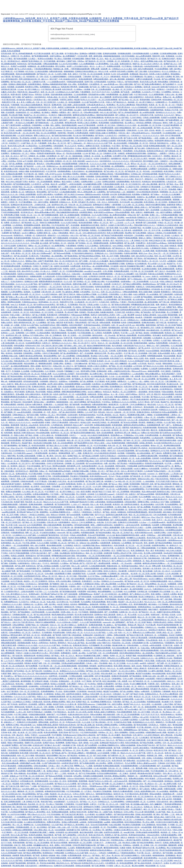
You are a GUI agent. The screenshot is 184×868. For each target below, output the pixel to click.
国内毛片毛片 (47, 366)
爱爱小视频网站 (62, 325)
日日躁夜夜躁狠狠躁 (81, 540)
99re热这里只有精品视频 (43, 443)
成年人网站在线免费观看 (140, 689)
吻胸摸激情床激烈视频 (59, 84)
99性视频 (108, 481)
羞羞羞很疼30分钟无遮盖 (90, 225)
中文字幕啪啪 (19, 71)
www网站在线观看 (9, 512)
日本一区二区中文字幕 (152, 230)
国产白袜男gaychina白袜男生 (45, 305)
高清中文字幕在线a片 (29, 389)
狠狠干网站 (104, 387)
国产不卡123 (47, 466)
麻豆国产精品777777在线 (102, 492)
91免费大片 (5, 574)
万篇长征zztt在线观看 (15, 663)
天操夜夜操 (176, 371)
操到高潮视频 (166, 351)
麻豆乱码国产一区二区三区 (105, 489)
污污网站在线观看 (76, 676)
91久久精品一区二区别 (58, 781)
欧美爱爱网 (108, 333)
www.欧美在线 (131, 217)
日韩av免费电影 (21, 538)
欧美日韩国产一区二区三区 (76, 217)
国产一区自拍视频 (85, 189)
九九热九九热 (63, 320)
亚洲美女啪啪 (142, 671)
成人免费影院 (177, 97)
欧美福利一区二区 (26, 305)
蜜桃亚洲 (75, 376)
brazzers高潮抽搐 (153, 351)
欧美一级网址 (55, 845)
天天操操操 (16, 371)
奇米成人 (26, 289)
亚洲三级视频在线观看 (166, 269)
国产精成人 (72, 189)
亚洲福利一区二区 (131, 738)
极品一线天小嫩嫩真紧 (119, 363)
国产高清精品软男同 (62, 504)
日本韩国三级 (142, 591)
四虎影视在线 (71, 484)
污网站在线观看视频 (51, 64)
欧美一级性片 (73, 74)
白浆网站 (169, 77)
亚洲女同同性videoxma (86, 704)
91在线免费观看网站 (137, 489)
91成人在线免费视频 (143, 458)
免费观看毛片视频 (170, 453)
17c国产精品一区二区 (29, 143)
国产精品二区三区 (113, 471)
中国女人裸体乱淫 (166, 281)
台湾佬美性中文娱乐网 (97, 276)
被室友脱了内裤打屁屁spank (24, 433)
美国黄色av (43, 861)
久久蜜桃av (78, 89)
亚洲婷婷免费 (6, 866)
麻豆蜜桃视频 (26, 681)
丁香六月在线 (7, 727)
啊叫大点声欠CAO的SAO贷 (103, 389)
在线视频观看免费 (154, 425)
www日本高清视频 (123, 689)
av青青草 (113, 71)
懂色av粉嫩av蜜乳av (153, 374)
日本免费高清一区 (96, 84)
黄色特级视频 (172, 627)
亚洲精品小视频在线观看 (18, 84)
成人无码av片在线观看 (14, 858)
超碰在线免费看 (154, 371)
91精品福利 (80, 399)
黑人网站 (85, 750)
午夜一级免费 (135, 376)
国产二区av (106, 855)
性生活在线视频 (170, 356)
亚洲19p (39, 369)
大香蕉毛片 (58, 148)
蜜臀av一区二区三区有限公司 (39, 246)
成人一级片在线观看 (51, 100)
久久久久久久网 (102, 120)
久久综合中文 (24, 602)
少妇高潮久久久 (124, 135)
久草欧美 (99, 333)
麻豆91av (79, 656)
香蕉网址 (76, 174)
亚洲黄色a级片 (35, 594)
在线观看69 (49, 179)
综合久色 (110, 412)
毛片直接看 (72, 333)
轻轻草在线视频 (107, 187)
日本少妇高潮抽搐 (160, 515)
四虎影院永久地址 (26, 837)
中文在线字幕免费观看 (171, 125)
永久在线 (157, 443)
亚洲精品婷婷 (102, 371)
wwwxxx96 (155, 87)
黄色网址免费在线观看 (139, 169)
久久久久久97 (169, 115)
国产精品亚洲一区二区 (134, 171)
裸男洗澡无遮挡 (16, 635)
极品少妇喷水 (67, 182)
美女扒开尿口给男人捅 (12, 133)
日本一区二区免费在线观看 (101, 89)
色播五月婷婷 (45, 789)
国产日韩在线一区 (172, 151)
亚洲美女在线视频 (70, 328)
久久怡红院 (50, 348)
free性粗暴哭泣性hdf (48, 325)
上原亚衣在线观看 (79, 105)
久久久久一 (94, 853)
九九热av (78, 148)
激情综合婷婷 (97, 335)
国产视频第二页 (78, 379)
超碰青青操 (171, 205)
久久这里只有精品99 (25, 135)
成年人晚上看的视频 (117, 79)
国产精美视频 (84, 230)
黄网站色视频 (44, 722)
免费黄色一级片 (65, 112)
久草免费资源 (91, 520)
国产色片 (137, 84)
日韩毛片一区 (45, 648)
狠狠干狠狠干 (154, 609)
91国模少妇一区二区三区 (82, 486)
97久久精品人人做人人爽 (59, 430)
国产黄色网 (57, 635)
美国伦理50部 (137, 338)
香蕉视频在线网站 (135, 781)
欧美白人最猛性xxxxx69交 (147, 763)
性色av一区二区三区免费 (35, 248)
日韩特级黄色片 (64, 315)
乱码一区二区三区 (157, 381)
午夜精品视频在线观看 (112, 184)
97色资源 (57, 284)
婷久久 (92, 66)
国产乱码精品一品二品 (42, 251)
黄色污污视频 (112, 602)
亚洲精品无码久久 (152, 694)
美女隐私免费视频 (35, 307)
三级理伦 (178, 632)
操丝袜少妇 (10, 668)
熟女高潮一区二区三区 (34, 502)
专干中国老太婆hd (72, 53)
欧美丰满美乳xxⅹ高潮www (157, 243)
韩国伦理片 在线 (159, 56)
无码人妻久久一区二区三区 (31, 748)
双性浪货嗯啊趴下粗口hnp (57, 755)
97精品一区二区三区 (166, 223)
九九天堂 (9, 179)
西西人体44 (71, 702)
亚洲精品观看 (47, 238)
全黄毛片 (94, 804)
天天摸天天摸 (150, 699)
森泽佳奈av (80, 387)
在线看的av (63, 381)
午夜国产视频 (6, 673)
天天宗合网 (101, 200)
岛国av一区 (48, 118)
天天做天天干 (98, 843)
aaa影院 (10, 141)
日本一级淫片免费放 (115, 704)
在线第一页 (178, 645)
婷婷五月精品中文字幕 (158, 241)
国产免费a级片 (15, 233)
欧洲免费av (111, 105)
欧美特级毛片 (49, 317)
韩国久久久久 (42, 697)
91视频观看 (172, 584)
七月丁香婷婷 (31, 333)
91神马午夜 (68, 338)
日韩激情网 (148, 317)
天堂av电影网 (91, 640)
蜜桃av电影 (8, 389)
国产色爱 (125, 328)
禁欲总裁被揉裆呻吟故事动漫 (67, 212)
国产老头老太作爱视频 (72, 297)
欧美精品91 (146, 182)
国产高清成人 (144, 730)
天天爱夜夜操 (73, 305)
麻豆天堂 (162, 184)
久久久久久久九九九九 (151, 135)
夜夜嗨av (46, 84)
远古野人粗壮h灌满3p (45, 194)
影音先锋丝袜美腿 (83, 107)
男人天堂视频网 (71, 251)
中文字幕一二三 (41, 591)
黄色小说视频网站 (82, 138)
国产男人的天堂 (144, 348)
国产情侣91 (176, 128)
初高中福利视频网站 (50, 399)
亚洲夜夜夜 (51, 638)
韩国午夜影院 (52, 497)
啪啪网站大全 (29, 825)
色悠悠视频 (8, 433)
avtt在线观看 (86, 384)
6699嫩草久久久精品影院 (136, 538)
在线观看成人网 (169, 794)
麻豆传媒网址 (68, 525)
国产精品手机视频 (147, 743)
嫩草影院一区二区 (46, 448)
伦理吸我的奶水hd (117, 289)
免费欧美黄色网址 (54, 822)
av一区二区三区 (143, 556)
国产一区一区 (66, 156)
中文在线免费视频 (162, 69)
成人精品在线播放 (144, 453)
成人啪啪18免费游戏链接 (20, 366)
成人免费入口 (130, 123)
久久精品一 (33, 59)
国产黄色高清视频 (159, 312)
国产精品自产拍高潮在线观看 (112, 235)
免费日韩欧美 (37, 404)
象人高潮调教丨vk (160, 266)
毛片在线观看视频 (8, 712)
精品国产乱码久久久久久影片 (85, 100)
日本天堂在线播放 (128, 56)
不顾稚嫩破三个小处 (72, 371)
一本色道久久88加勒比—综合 (39, 515)
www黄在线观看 (38, 422)
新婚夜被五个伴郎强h (155, 422)
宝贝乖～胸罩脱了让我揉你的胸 (63, 107)
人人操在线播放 (138, 374)
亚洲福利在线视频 (110, 53)
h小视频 (46, 125)
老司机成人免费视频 (144, 123)
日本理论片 (43, 287)
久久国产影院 (92, 653)
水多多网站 (169, 748)
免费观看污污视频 (95, 53)
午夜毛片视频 (149, 661)
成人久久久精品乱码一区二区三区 (31, 574)
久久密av (89, 638)
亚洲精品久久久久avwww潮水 (113, 581)
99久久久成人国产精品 (109, 112)
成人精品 (36, 269)
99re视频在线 (86, 404)
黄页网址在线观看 (59, 466)
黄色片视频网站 (82, 361)
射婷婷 (93, 166)
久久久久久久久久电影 (98, 164)
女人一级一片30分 (118, 394)
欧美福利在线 (173, 322)
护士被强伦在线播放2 (92, 279)
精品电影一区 (133, 102)
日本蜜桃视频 (32, 479)
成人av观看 (133, 363)
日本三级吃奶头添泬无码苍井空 (94, 233)
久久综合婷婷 (177, 571)
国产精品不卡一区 (154, 59)
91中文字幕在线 (17, 581)
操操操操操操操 (62, 402)
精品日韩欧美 (49, 835)
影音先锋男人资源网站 (126, 71)
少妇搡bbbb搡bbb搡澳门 (150, 320)
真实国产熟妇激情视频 (18, 863)
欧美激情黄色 (41, 197)
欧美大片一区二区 (66, 264)
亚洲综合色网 (156, 100)
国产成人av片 (177, 330)
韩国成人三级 (32, 469)
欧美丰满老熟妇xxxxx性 (174, 366)
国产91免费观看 (32, 666)
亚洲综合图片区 (126, 64)
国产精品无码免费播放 (34, 118)
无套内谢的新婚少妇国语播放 (62, 94)
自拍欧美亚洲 (57, 297)
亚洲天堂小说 (119, 794)
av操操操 (73, 187)
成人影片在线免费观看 (23, 269)
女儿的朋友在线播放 (149, 269)
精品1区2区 (144, 74)
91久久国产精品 (33, 325)
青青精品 (28, 663)
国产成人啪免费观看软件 (70, 353)
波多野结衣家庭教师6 (170, 335)
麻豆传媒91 (61, 61)
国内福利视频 (44, 584)
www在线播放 (42, 110)
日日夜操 (46, 94)
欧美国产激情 (19, 502)
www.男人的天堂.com (127, 325)
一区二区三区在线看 (143, 545)
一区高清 (179, 794)
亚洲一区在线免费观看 (67, 387)
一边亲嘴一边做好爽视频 (154, 527)
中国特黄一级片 (154, 684)
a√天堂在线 (142, 363)
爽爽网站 (55, 112)
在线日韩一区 (70, 461)
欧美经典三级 (47, 394)
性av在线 (143, 474)
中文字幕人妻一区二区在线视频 (136, 353)
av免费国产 (153, 169)
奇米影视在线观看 (55, 517)
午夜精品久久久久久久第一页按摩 (114, 340)
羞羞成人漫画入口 (141, 207)
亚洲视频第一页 (140, 799)
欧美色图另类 (52, 315)
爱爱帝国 (126, 428)
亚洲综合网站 (79, 638)
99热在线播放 (163, 82)
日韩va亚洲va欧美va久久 (96, 105)
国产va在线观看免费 (135, 858)
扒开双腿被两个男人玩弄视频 (160, 591)
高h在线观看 (94, 128)
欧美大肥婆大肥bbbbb (122, 666)
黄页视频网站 (57, 750)
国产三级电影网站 (163, 346)
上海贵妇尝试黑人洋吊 (31, 264)
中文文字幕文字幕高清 (138, 59)
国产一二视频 (63, 187)
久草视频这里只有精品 (159, 248)
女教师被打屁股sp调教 (80, 471)
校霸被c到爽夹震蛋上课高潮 (38, 379)
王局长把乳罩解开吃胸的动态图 (113, 799)
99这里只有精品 (63, 604)
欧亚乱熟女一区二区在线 (122, 643)
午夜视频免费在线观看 (97, 251)
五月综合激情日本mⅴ (92, 727)
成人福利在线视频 (66, 166)
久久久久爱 (68, 281)
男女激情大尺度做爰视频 (106, 469)
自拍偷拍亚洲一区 (23, 112)
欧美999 (107, 74)
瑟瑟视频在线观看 (24, 643)
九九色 (113, 74)
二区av (108, 443)
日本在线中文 (174, 343)
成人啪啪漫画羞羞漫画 (94, 171)
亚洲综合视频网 (95, 438)
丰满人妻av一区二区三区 (57, 143)
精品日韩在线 (67, 284)
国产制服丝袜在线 (42, 123)
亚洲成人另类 (34, 548)
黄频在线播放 (125, 256)
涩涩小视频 (67, 105)
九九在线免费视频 (80, 94)
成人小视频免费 (106, 97)
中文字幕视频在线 (136, 77)
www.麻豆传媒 (129, 832)
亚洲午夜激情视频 (90, 110)
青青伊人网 (20, 661)
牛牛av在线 (135, 658)
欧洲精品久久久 (31, 279)
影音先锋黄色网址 (151, 858)
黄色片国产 (54, 79)
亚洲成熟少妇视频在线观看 (93, 776)
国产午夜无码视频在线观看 (63, 169)
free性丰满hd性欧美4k (77, 538)
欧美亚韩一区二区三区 (120, 430)
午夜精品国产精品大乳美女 (24, 630)
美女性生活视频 (86, 768)
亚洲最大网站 (59, 363)
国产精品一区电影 (32, 435)
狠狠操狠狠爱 (52, 351)
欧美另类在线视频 (40, 440)
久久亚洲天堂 (36, 184)
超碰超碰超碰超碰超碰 (112, 56)
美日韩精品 (67, 174)
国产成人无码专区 (121, 835)
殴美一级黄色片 (137, 212)
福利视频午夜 (116, 159)
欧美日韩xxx (87, 266)
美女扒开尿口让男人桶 (148, 82)
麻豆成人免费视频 (36, 220)
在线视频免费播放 (64, 171)
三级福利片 (164, 161)
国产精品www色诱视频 (62, 253)
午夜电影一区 (30, 235)
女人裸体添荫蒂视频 (138, 330)
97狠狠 (48, 422)
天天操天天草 (155, 717)
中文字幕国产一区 (52, 492)
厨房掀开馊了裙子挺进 (56, 461)
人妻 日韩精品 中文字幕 (139, 241)
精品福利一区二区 (175, 732)
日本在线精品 (158, 758)
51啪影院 (121, 153)
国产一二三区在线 (8, 130)
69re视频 (22, 850)
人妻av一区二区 (150, 417)
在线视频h (48, 712)
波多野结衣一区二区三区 (60, 433)
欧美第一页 (154, 105)
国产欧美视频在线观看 (40, 56)
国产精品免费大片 (156, 207)
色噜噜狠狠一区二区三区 (169, 192)
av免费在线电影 (122, 489)
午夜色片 (13, 479)
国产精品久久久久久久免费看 (135, 356)
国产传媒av (155, 194)
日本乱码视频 (49, 161)
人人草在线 (174, 474)
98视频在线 (32, 66)
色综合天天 (169, 517)
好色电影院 (106, 325)
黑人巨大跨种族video (95, 169)
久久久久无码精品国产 (140, 107)
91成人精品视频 (115, 825)
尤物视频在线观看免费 (84, 151)
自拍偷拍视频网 (26, 679)
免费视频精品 (87, 369)
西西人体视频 (36, 366)
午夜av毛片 (5, 374)
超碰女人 (57, 448)
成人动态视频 (91, 643)
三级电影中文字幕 (39, 82)
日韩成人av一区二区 (12, 461)
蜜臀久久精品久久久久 (42, 135)
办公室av (97, 581)
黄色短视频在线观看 (88, 228)
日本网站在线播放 (37, 371)
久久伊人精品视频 (172, 574)
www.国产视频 (67, 748)
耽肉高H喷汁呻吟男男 (69, 87)
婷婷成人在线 (94, 430)
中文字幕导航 (36, 571)
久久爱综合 (39, 604)
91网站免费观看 (10, 404)
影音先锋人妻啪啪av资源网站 (66, 197)
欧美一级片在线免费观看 (76, 579)
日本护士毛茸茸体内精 (55, 463)
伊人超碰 (42, 858)
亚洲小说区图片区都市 (150, 376)
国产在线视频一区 (134, 340)
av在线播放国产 (60, 802)
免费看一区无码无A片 (12, 223)
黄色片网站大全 (116, 845)
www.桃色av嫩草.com (30, 789)
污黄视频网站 (175, 476)
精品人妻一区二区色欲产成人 (35, 351)
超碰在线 (51, 440)
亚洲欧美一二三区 (79, 210)
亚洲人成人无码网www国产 (42, 253)
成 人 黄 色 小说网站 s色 (26, 102)
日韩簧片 (129, 379)
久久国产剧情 (57, 176)
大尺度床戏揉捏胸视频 (148, 766)
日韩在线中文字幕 (147, 115)
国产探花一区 (73, 543)
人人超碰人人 (133, 381)
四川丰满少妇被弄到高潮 (156, 384)
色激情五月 (140, 287)
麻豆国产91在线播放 (132, 369)
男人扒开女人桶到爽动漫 (126, 105)
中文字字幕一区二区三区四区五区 (20, 499)
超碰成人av (56, 87)
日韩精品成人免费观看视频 (105, 207)
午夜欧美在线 (138, 66)
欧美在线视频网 (75, 102)
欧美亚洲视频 (104, 123)
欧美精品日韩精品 (44, 656)
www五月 (139, 315)
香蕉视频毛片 (166, 292)
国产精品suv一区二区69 (72, 750)
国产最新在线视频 (169, 461)
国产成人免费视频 (169, 79)
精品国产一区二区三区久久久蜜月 (135, 159)
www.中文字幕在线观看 (87, 125)
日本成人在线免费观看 (160, 476)
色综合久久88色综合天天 (65, 151)
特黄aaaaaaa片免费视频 (81, 315)
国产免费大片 (134, 789)
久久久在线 (86, 722)
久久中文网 (97, 486)
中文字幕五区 (14, 748)
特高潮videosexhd (70, 735)
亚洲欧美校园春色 (55, 340)
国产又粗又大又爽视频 (87, 469)
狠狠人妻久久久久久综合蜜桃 (74, 176)
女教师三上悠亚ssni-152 (71, 551)
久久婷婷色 (151, 802)
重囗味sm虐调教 (138, 866)
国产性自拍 (133, 351)
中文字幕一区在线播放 (80, 827)
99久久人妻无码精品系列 (90, 530)
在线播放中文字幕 (110, 410)
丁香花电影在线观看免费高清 (17, 609)
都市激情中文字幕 (117, 817)
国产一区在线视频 (87, 353)
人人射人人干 (101, 66)
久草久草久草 (176, 358)
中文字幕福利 (62, 714)
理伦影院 (71, 133)
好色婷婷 (91, 494)
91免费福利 (59, 194)
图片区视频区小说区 (151, 161)
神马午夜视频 (24, 709)
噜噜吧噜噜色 (170, 328)
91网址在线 (130, 220)
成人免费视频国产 (70, 56)
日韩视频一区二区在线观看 (75, 463)
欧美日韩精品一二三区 (54, 248)
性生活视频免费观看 (125, 712)
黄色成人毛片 (105, 840)
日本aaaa (27, 340)
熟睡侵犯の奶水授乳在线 (173, 820)
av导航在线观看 (100, 82)
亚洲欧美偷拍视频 (36, 504)
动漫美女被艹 (156, 615)
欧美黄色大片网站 (32, 87)
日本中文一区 (75, 789)
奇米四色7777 (15, 143)
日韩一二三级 (122, 315)
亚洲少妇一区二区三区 (173, 753)
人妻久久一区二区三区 (93, 399)
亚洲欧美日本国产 (169, 59)
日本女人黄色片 (23, 200)
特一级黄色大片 (173, 545)
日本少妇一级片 (46, 169)
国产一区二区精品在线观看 (143, 128)
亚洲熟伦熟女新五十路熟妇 (144, 141)
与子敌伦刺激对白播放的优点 (83, 253)
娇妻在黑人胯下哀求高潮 (49, 358)
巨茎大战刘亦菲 (136, 161)
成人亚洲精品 (42, 827)
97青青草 (76, 617)
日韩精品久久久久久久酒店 (122, 69)
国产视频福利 (52, 320)
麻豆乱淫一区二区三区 (132, 499)
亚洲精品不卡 (114, 269)
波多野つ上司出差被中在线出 (78, 66)
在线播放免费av (113, 858)
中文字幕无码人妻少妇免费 (51, 89)
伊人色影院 (15, 374)
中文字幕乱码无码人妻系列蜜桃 (137, 794)
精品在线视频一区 (81, 220)
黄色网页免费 (47, 141)
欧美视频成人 (45, 548)
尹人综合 (59, 691)
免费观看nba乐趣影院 (72, 369)
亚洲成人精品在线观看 (144, 814)
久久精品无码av (32, 146)
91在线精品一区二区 (51, 671)
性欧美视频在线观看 (69, 125)
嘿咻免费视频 (91, 407)
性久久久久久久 (155, 461)
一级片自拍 (124, 176)
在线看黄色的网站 (159, 545)
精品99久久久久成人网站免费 (45, 159)
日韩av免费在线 (61, 179)
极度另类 (60, 322)
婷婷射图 (17, 389)
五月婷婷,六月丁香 (109, 438)
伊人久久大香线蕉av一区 (171, 71)
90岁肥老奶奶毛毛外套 (33, 576)
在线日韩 (149, 235)
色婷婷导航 (62, 133)
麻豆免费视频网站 (105, 591)
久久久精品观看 (177, 346)
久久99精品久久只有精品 (22, 702)
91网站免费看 (79, 640)
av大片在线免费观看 (35, 525)
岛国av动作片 (74, 422)
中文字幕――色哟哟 (172, 463)
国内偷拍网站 (164, 279)
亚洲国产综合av (28, 94)
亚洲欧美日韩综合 (39, 387)
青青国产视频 (131, 656)
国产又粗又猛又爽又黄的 (48, 469)
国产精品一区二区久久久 (48, 627)
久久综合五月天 (111, 135)
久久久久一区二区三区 (166, 404)
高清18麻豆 (157, 335)
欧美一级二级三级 (66, 796)
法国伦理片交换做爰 (22, 141)
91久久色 (177, 210)
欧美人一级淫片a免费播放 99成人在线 (149, 61)
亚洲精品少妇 (48, 369)
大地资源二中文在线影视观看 (166, 233)
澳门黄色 (176, 77)
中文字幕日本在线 (141, 94)
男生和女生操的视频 (48, 863)
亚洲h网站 (13, 563)
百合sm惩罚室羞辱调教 (126, 451)
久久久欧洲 (6, 486)
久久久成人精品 (7, 361)
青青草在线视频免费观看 (37, 538)
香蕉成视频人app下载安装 (30, 461)
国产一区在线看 (94, 187)
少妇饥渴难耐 (46, 486)
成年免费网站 (78, 630)
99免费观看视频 (112, 94)
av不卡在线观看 (70, 310)
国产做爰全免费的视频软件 (152, 84)
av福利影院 (94, 338)
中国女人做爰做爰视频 (112, 527)
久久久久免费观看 (75, 584)
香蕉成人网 (132, 625)
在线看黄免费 (105, 543)
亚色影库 (161, 574)
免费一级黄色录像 (96, 56)
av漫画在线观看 (40, 187)
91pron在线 (85, 551)
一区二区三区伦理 (55, 287)
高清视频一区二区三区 (59, 543)
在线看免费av (126, 281)
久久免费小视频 (149, 251)
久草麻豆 (77, 182)
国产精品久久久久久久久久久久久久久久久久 (31, 676)
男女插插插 (104, 663)
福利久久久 (90, 794)
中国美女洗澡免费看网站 (38, 407)
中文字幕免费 (21, 530)
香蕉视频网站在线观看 (32, 225)
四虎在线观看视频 (48, 228)
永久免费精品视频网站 (110, 384)
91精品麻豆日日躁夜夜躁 (65, 850)
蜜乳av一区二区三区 (139, 164)
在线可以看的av (56, 56)
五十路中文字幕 (145, 389)
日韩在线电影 (82, 410)
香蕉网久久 (109, 835)
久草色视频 (63, 399)
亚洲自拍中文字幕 (24, 387)
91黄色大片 (47, 343)
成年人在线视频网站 (95, 299)
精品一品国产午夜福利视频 (43, 261)
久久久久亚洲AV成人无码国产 (64, 374)
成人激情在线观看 (72, 832)
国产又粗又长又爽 (13, 786)
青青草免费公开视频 (125, 141)
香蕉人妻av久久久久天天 (37, 814)
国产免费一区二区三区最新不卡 (13, 241)
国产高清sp (158, 820)
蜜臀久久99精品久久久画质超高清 (96, 458)
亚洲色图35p (166, 684)
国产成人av (113, 484)
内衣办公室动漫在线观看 (114, 499)
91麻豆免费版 (36, 141)
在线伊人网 (8, 410)
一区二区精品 (19, 279)
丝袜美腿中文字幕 (69, 745)
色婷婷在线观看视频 (103, 287)
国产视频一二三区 (168, 814)
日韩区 (19, 264)
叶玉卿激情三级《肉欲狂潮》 (119, 574)
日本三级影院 (95, 138)
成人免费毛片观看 (170, 784)
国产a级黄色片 (28, 97)
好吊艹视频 (165, 502)
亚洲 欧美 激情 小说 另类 (157, 668)
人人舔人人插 (112, 632)
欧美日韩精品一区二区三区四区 (156, 202)
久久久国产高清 (91, 412)
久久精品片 (105, 138)
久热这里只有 (171, 182)
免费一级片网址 (175, 69)
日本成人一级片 (92, 663)
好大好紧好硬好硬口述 (10, 110)
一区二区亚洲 (75, 681)
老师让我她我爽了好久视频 (29, 779)
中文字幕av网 (151, 625)
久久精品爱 (5, 197)
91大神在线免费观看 (64, 761)
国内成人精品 (39, 402)
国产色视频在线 (81, 366)
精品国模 (116, 310)
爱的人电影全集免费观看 (53, 525)
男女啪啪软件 (174, 251)
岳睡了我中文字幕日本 (67, 294)
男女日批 (83, 305)
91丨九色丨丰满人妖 (91, 738)
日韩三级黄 (153, 353)
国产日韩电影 (56, 789)
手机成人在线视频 (122, 476)
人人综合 (97, 182)
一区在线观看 (87, 274)
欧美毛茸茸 (69, 220)
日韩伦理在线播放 (88, 789)
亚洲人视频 (99, 832)
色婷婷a (66, 269)
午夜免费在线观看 (107, 128)
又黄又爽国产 (71, 661)
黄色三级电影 (52, 387)
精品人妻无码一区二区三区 (14, 738)
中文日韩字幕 (51, 171)
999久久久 (171, 681)
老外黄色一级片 (109, 241)
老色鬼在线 (21, 100)
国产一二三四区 (61, 773)
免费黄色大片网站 (13, 725)
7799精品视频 (132, 466)
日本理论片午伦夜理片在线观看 (109, 699)
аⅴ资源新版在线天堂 (165, 840)
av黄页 (16, 179)
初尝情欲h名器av (166, 727)
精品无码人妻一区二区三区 (30, 374)
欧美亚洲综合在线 (11, 171)
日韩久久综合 (158, 486)
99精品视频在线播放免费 (42, 410)
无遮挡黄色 (5, 138)
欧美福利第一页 (127, 61)
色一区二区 (114, 607)
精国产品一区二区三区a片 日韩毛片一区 (148, 64)
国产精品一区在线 (169, 615)
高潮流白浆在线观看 (83, 866)
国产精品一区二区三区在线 (132, 146)
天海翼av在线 (95, 428)
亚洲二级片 (176, 684)
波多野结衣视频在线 (82, 166)
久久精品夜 (77, 130)
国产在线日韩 (18, 656)
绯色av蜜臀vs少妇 (104, 640)
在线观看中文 (119, 525)
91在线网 (155, 525)
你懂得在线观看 (132, 443)
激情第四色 (68, 425)
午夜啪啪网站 (74, 381)
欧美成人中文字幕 (172, 110)
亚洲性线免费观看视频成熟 (130, 310)
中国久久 (121, 82)
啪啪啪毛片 (160, 722)
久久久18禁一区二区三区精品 (133, 205)
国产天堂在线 (13, 704)
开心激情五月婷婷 (64, 379)
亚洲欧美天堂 (88, 453)
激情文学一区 (78, 112)
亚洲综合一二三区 (8, 333)
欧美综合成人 (68, 517)
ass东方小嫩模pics (29, 233)
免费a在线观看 (52, 120)
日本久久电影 (103, 356)
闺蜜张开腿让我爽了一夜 (82, 284)
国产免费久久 (62, 305)
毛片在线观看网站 (172, 504)
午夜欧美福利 (58, 607)
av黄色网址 (20, 568)
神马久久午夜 (103, 71)
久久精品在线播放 (44, 333)
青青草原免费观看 (162, 494)
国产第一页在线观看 (73, 650)
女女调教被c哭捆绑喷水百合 (67, 207)
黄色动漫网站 (42, 192)
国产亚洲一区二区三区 (32, 635)
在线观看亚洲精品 (35, 84)
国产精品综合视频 (68, 494)
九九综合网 (80, 497)
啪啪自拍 (135, 474)
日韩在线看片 (72, 597)
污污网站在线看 (160, 540)
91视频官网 (82, 861)
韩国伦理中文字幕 (9, 102)
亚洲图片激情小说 (44, 233)
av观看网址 (102, 192)
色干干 (8, 371)
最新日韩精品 (111, 238)
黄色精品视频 (178, 725)
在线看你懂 (51, 207)
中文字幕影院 (162, 548)
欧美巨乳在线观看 (58, 661)
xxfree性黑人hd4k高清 (99, 107)
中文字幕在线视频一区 (86, 333)
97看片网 (48, 210)
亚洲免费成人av (117, 435)
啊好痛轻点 (86, 771)
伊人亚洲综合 (26, 56)
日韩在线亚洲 (136, 251)
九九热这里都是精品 (174, 107)
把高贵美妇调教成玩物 (42, 699)
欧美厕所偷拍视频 (141, 343)
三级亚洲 (166, 594)
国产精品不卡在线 (137, 694)
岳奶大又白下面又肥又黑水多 (119, 107)
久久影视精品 (68, 545)
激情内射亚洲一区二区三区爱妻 (49, 520)
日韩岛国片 (117, 694)
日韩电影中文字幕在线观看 (151, 187)
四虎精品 (94, 230)
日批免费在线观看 (8, 74)
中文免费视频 (52, 187)
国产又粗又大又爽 (131, 138)
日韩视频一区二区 (114, 61)
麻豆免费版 (141, 325)
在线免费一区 (106, 69)
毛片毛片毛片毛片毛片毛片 (27, 561)
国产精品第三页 (10, 561)
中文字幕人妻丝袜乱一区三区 (108, 415)
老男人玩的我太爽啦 (64, 581)
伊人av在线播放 (153, 294)
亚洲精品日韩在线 (107, 174)
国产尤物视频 (61, 558)
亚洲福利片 (8, 230)
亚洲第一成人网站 (79, 653)
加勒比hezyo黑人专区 (146, 479)
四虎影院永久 (19, 235)
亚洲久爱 (147, 87)
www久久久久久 (92, 161)
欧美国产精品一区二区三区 (23, 187)
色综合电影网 (157, 133)
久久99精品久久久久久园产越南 (67, 92)
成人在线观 (44, 243)
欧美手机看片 (69, 322)
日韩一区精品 (35, 727)
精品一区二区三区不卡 (82, 343)
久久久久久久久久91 (92, 340)
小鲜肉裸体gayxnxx (101, 269)
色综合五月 (36, 238)
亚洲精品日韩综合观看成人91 (86, 71)
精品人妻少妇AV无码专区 (156, 561)
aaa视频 (19, 130)
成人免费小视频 (147, 817)
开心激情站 (77, 307)
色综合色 (125, 77)
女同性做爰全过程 (33, 241)
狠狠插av (29, 261)
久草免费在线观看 (82, 133)
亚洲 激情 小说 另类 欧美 (122, 230)
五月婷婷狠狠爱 (80, 169)
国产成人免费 (130, 243)
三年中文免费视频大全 (138, 404)
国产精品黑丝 (146, 312)
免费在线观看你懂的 (101, 79)
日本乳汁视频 (172, 730)
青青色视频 (124, 110)
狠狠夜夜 (10, 538)
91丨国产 (126, 694)
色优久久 (75, 522)
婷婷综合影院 (121, 466)
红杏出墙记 (136, 517)
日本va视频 (81, 407)
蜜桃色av (82, 730)
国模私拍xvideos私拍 (93, 194)
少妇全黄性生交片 (51, 330)
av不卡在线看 (28, 161)
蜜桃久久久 (151, 346)
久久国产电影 (166, 340)
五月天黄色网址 (136, 568)
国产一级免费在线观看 (102, 563)
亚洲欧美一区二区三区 (64, 161)
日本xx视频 (35, 243)
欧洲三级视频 (111, 381)
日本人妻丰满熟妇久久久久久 (17, 594)
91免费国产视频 (88, 515)
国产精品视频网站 (18, 658)
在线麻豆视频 (84, 87)
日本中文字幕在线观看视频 (111, 540)
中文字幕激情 (100, 381)
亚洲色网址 (27, 484)
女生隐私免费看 (128, 699)
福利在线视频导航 (159, 182)
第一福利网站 (107, 830)
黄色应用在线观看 (155, 512)
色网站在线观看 (120, 635)
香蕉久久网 (21, 479)
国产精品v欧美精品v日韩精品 (90, 256)
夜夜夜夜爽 (15, 425)
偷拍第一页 (160, 130)
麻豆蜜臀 (131, 315)
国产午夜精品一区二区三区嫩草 (140, 486)
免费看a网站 (10, 430)
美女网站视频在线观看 (172, 445)
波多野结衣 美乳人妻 (60, 205)
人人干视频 (166, 187)
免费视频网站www (86, 594)
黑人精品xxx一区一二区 (172, 712)
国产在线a (51, 322)
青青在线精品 (160, 551)
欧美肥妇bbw (48, 853)
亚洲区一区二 (155, 215)
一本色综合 (86, 650)
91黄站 (166, 863)
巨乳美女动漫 (6, 53)
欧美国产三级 (130, 246)
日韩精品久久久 (65, 202)
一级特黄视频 (116, 205)
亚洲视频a (139, 87)
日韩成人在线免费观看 (13, 517)
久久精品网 (153, 369)
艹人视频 (89, 766)
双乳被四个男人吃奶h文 (87, 202)
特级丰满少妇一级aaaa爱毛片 (29, 92)
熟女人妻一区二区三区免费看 (145, 379)
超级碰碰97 (130, 79)
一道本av (72, 120)
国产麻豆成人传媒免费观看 (131, 276)
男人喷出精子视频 (16, 115)
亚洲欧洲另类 (57, 105)
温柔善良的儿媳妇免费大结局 (51, 269)
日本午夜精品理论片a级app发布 (119, 717)
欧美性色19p (22, 64)
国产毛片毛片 (53, 192)
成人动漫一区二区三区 (32, 607)
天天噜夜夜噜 (69, 804)
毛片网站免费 (171, 722)
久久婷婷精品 (18, 225)
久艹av (115, 481)
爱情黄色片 (62, 643)
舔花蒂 (65, 538)
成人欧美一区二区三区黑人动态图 (144, 574)
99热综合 (22, 758)
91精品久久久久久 (18, 261)
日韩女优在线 (30, 348)
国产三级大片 (160, 271)
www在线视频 (60, 830)
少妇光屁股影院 (157, 171)
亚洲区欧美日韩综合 (81, 645)
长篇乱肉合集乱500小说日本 (24, 369)
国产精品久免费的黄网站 (132, 284)
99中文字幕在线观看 (103, 676)
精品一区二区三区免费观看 (46, 133)
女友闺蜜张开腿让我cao (85, 461)
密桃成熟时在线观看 (105, 748)
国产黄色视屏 (7, 817)
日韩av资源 (25, 597)
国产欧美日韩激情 (132, 82)
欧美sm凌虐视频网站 (170, 412)
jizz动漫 (129, 771)
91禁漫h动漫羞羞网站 (41, 494)
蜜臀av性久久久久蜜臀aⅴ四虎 (144, 632)
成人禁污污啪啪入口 (33, 89)
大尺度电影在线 (57, 425)
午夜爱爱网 (82, 591)
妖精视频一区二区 (86, 445)
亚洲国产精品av (72, 743)
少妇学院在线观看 (38, 612)
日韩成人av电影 (93, 305)
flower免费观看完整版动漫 (17, 804)
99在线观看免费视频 (70, 164)
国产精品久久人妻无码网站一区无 (103, 551)
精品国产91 (171, 264)
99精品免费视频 (118, 822)
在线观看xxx (9, 392)
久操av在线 (76, 274)
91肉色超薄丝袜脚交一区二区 (155, 66)
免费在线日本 (31, 192)
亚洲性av (158, 97)
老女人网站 (73, 84)
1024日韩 (113, 194)
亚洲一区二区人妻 (48, 92)
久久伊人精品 (81, 548)
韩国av (33, 153)
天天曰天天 (156, 697)
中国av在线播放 (168, 392)
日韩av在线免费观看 (122, 212)
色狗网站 (167, 156)
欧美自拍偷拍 (26, 299)
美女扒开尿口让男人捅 (155, 538)
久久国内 (72, 848)
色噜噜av (17, 410)
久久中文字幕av (26, 159)
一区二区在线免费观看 (141, 281)
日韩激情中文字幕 (79, 479)
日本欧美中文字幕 (135, 571)
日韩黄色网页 (152, 279)
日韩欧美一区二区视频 (37, 156)
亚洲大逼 (153, 143)
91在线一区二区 (26, 215)
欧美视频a (136, 194)
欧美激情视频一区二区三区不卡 (82, 758)
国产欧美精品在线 (139, 384)
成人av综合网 (9, 720)
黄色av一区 (61, 153)
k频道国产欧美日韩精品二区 (32, 61)
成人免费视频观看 (8, 653)
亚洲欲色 (117, 333)
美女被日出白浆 (173, 384)
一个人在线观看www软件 (56, 82)
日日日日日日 (6, 176)
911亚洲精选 (138, 417)
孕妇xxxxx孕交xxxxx (139, 371)
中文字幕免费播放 (26, 202)
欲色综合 (176, 92)
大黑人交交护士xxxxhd (53, 174)
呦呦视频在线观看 (45, 363)
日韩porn (24, 515)
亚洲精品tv (83, 53)
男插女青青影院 (142, 105)
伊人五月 (65, 389)
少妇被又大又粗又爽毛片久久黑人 (121, 225)
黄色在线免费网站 (50, 356)
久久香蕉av (122, 584)
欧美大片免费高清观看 (116, 233)
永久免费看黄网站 (58, 246)
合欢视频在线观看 (14, 730)
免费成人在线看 (157, 789)
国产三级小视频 (58, 53)
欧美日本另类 (45, 425)
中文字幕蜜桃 (57, 735)
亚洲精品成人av (52, 166)
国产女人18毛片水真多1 (24, 69)
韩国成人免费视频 (146, 120)
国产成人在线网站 (73, 533)
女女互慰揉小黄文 (89, 699)
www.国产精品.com (104, 517)
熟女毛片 (151, 363)
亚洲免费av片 (19, 348)
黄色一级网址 (56, 125)
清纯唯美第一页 (17, 330)
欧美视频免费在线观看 (12, 266)
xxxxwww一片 (27, 148)
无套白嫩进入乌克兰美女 (57, 481)
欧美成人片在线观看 (29, 476)
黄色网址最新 (47, 635)
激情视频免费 (41, 258)
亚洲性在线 (30, 392)
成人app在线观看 (117, 87)
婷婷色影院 (55, 563)
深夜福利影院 (116, 77)
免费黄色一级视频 (45, 704)
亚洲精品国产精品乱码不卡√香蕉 (23, 197)
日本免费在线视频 (152, 435)
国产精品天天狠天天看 (135, 635)
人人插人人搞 (131, 755)
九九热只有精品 (136, 118)
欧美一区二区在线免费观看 (63, 443)
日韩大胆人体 (175, 494)
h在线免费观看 (8, 279)
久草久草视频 (108, 271)
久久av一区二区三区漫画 (164, 861)
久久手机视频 (160, 179)
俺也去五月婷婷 (7, 714)
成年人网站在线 (167, 735)
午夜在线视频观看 (125, 410)
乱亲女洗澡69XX (155, 71)
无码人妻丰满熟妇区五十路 (170, 650)
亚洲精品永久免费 (31, 281)
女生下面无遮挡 (141, 274)
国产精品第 (17, 551)
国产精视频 (114, 176)
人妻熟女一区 (176, 415)
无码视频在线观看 (124, 53)
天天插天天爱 (120, 312)
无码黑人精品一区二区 (69, 612)
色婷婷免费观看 (162, 343)
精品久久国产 (78, 425)
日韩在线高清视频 (14, 217)
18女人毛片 (75, 235)
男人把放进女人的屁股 (28, 138)
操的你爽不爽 (175, 451)
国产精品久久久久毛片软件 (65, 499)
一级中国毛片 (26, 315)
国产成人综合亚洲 (21, 256)
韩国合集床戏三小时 (22, 361)
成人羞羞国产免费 (126, 94)
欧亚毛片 (14, 189)
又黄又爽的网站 (171, 381)
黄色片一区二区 (76, 233)
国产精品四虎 (29, 166)
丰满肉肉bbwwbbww (30, 302)
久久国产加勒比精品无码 (83, 264)
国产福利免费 (75, 404)
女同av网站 (78, 776)
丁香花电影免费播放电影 (43, 69)
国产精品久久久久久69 (50, 264)
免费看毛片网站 (144, 502)
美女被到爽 (123, 571)
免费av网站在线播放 (136, 779)
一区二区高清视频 (57, 123)
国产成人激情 (140, 148)
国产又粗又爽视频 (66, 110)
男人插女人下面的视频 (63, 59)
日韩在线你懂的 (131, 502)
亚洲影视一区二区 (18, 192)
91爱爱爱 (69, 474)
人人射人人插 (40, 166)
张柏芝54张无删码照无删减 (156, 205)
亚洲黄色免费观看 (117, 243)
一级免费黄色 (50, 402)
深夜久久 (124, 837)
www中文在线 (45, 458)
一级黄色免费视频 (78, 599)
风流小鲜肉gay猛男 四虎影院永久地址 (156, 492)
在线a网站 (161, 417)
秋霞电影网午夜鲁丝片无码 (165, 141)
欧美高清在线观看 (39, 445)
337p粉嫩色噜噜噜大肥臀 (93, 184)
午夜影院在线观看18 (62, 438)
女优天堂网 (39, 330)
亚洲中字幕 (89, 82)
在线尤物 (74, 230)
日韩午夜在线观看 (120, 279)
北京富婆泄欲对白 (152, 246)
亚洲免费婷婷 (83, 84)
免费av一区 (54, 589)
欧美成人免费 (47, 374)
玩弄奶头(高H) (68, 148)
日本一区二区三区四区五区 (46, 102)
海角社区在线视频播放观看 (26, 74)
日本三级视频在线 (149, 825)
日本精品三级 (136, 174)
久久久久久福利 (133, 663)
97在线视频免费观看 (162, 415)
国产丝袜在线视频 (21, 59)
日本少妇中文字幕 (32, 799)
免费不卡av (106, 87)
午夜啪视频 (90, 176)
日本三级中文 (138, 735)
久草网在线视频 (30, 497)
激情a (4, 538)
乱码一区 (102, 238)
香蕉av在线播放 (96, 714)
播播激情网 (54, 202)
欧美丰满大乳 (136, 182)
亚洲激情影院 (14, 753)
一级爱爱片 (163, 153)
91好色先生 (159, 115)
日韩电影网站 (41, 630)
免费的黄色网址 (29, 230)
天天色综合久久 (31, 584)
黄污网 (75, 202)
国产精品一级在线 (142, 333)
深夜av (52, 597)
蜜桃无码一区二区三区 (74, 738)
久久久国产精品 (125, 384)
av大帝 (116, 110)
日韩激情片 (174, 279)
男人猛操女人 (149, 77)
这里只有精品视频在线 (95, 118)
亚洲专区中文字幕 (76, 807)
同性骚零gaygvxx (96, 786)
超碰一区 (64, 584)
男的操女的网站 (10, 207)
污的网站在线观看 (109, 182)
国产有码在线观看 (45, 279)
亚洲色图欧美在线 (125, 194)
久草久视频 (74, 445)
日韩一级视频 (154, 387)
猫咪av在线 (177, 340)
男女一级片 (150, 551)
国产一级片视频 (143, 215)
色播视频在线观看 (16, 381)
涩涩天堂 (142, 394)
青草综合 (38, 94)
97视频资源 (145, 194)
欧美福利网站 (145, 438)
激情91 (165, 123)
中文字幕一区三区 (144, 853)
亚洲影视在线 (165, 376)
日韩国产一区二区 (58, 271)
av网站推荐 (145, 691)
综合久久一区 (93, 179)
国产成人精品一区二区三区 (21, 82)
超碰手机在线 (164, 474)
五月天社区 (65, 535)
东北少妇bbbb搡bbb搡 (120, 648)
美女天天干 (139, 179)
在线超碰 (157, 292)
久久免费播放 (41, 322)
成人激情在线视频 (151, 302)
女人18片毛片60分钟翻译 (69, 64)
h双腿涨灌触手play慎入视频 (156, 732)
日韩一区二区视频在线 (54, 335)
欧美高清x (15, 138)
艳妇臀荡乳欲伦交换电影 (21, 486)
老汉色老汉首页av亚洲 (158, 448)
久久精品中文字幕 (133, 187)
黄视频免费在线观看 (101, 243)
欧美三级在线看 (79, 161)
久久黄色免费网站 (102, 64)
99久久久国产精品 (122, 118)
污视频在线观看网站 (25, 766)
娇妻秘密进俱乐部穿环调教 (136, 153)
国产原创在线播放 (76, 727)
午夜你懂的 (10, 568)
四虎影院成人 (178, 510)
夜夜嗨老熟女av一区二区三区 (166, 620)
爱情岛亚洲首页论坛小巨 (105, 630)
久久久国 (123, 858)
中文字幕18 (103, 697)
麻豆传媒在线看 (109, 714)
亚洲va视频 (20, 394)
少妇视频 (87, 89)
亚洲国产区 (72, 679)
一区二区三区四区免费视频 (107, 100)
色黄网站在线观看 (114, 66)
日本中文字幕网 (28, 730)
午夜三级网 (166, 558)
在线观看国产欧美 (79, 574)
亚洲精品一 (69, 363)
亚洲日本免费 (77, 809)
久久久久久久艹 (67, 668)
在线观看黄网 (73, 159)
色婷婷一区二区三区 (46, 650)
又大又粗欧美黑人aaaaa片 (23, 453)
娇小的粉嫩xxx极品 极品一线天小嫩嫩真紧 (31, 717)
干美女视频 (94, 720)
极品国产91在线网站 (111, 691)
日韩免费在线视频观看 (61, 476)
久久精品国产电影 (62, 404)
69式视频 (121, 453)
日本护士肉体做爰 (16, 166)
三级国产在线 (71, 61)
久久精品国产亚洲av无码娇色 (30, 128)
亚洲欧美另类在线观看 (120, 676)
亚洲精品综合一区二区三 (20, 153)
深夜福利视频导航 (161, 297)
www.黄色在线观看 (24, 412)
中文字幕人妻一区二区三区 (16, 469)
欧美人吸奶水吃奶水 (33, 394)
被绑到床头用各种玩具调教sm (84, 115)
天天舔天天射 (104, 302)
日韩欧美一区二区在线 (92, 156)
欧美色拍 (9, 353)
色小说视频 (147, 228)
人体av (54, 233)
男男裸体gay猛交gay (27, 189)
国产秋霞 (36, 855)
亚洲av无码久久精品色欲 (87, 735)
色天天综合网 (125, 202)
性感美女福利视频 (131, 253)
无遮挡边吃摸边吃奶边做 (95, 579)
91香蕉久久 (106, 307)
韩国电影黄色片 (23, 276)
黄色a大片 (111, 220)
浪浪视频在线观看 (25, 507)
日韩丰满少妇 (22, 107)
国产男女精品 (122, 463)
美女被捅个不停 (168, 702)
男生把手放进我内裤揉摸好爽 (168, 625)
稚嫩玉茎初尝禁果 (65, 115)
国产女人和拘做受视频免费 (23, 53)
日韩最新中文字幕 (110, 153)
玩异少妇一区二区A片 (71, 287)
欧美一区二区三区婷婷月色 (131, 184)
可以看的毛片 (6, 615)
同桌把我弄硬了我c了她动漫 (12, 807)
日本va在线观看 (123, 74)
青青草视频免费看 (77, 279)
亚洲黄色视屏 (18, 176)
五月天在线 (109, 397)
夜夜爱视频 (83, 781)
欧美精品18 (118, 812)
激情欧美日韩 (172, 66)
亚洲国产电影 (41, 120)
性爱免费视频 (170, 758)
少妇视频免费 (49, 504)
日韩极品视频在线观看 (10, 504)
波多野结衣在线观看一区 (113, 832)
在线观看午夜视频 (95, 589)
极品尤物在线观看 (63, 228)
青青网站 (103, 604)
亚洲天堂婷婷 (151, 299)
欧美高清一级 (118, 504)
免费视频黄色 (100, 320)
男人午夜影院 (81, 494)
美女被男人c (9, 676)
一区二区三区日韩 (28, 133)
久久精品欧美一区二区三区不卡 (86, 302)
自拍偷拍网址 (34, 686)
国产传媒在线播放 (39, 463)
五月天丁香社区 (144, 402)
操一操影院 (162, 809)
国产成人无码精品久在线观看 (105, 141)
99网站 (135, 120)
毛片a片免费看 (131, 763)
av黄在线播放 (100, 502)
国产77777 (24, 179)
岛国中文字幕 (170, 817)
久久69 (85, 153)
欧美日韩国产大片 (20, 328)
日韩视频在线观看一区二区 (116, 320)
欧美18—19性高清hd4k (42, 338)
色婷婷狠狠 (18, 353)
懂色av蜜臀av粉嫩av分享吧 (45, 212)
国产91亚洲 (125, 92)
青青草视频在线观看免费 (81, 69)
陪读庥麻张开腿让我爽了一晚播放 (42, 832)
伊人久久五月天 (71, 146)
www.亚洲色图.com (111, 84)
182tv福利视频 (69, 397)
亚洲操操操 (170, 56)
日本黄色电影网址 (37, 420)
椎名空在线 (152, 404)
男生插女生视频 (93, 312)
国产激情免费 (27, 440)
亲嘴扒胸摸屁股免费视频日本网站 (74, 392)
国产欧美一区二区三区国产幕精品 (170, 325)
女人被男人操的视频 (125, 668)
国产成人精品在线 (31, 620)
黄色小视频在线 (20, 773)
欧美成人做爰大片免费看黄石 (107, 133)
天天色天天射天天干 (46, 773)
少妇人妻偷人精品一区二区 (44, 830)
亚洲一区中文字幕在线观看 (171, 135)
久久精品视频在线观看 (68, 192)
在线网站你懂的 (87, 182)
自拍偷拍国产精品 (123, 638)
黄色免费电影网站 (99, 448)
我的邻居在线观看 (31, 458)
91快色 (56, 394)
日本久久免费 (82, 187)
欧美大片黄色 (117, 730)
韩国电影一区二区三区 (99, 351)
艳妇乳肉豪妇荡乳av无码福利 (60, 471)
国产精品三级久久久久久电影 (57, 445)
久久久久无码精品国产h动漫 (139, 361)
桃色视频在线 (91, 753)
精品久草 (54, 184)
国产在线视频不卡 (170, 84)
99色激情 (152, 159)
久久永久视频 (133, 189)
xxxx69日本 (170, 130)
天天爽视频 (172, 266)
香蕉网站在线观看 (14, 302)
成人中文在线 (166, 289)
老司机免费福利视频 (91, 558)
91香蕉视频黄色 (64, 522)
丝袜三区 (18, 845)
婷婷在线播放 (19, 346)
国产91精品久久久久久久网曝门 (153, 176)
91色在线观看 (155, 469)
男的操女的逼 (163, 428)
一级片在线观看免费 (128, 727)
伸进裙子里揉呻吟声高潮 (25, 210)
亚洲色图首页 (87, 581)
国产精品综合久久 (120, 102)
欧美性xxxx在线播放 (46, 59)
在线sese (151, 233)
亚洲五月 (37, 558)
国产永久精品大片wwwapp (52, 130)
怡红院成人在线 (13, 679)
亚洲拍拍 (44, 855)
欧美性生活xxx (40, 768)
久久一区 (37, 215)
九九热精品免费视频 (17, 812)
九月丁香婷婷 (102, 328)
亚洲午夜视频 (122, 351)
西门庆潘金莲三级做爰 (41, 681)
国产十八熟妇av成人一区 (77, 143)
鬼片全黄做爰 (117, 346)
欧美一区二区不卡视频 (111, 256)
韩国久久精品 (19, 435)
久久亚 (163, 866)
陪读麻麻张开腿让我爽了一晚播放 (140, 266)
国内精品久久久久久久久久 (166, 112)
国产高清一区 (95, 87)
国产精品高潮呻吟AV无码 (84, 443)
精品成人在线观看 (65, 617)
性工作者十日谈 (12, 525)
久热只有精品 (171, 763)
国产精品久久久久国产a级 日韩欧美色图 (131, 740)
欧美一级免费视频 (100, 151)
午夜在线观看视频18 (122, 174)
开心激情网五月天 (176, 102)
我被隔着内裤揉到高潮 (30, 551)
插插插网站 (113, 189)
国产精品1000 (16, 402)
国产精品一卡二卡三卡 (101, 77)
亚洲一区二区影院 (70, 335)
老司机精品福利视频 (150, 174)
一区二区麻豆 (123, 773)
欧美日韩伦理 (68, 89)
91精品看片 (90, 417)
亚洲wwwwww (57, 338)
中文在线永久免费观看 (19, 617)
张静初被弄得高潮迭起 (104, 794)
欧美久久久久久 (149, 225)
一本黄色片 (76, 512)
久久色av (143, 522)
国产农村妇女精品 (111, 374)
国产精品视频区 (147, 297)
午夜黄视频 (15, 105)
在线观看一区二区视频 (111, 589)
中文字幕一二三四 (128, 333)
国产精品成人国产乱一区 (165, 466)
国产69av (81, 420)
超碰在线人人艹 (10, 520)
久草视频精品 (43, 479)
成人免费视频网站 (118, 166)
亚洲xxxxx (136, 410)
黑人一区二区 (18, 825)
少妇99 (170, 533)
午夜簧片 (124, 302)
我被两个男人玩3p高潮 (33, 743)
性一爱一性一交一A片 (167, 105)
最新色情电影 (151, 325)
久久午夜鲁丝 (16, 358)
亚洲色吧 (142, 351)
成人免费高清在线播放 (46, 66)
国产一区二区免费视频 (67, 356)
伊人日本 (129, 558)
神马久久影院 (139, 358)
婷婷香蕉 (54, 307)
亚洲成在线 (116, 543)
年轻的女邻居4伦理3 (82, 338)
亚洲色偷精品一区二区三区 (49, 302)
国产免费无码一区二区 (117, 755)
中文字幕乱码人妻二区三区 (111, 428)
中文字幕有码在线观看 (89, 732)
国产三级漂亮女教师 (13, 125)
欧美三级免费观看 (81, 820)
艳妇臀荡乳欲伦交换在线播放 (66, 241)
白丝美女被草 (41, 274)
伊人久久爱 (40, 348)
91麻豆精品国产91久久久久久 (134, 346)
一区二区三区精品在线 (170, 253)
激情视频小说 (61, 597)
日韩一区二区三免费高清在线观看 (170, 602)
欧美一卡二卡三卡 (125, 632)
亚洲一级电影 (84, 743)
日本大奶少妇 (89, 120)
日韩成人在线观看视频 (152, 118)
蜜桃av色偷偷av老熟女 (36, 720)
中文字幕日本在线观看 (42, 53)
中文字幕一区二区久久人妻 (108, 804)
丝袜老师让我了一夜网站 (103, 635)
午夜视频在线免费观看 (39, 361)
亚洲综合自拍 (134, 176)
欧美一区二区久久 (13, 156)
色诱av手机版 (39, 499)
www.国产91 (162, 299)
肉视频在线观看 (36, 276)
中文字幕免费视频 (162, 586)
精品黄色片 (18, 620)
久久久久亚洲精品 (92, 246)
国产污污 (24, 156)
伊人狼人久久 (45, 271)
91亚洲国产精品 (135, 228)
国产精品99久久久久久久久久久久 (117, 169)
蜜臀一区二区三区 (32, 533)
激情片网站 (46, 225)
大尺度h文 (88, 791)
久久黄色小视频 (61, 74)
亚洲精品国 (134, 74)
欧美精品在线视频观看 (163, 200)
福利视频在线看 (114, 328)
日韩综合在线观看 (75, 77)
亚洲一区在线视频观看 (131, 540)
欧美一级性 (12, 732)
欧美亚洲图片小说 (115, 617)
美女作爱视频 (32, 773)
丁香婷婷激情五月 (159, 238)
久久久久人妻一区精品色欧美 (163, 228)
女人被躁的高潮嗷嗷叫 (59, 77)
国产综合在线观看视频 (95, 479)
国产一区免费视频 (44, 568)
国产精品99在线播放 (56, 361)
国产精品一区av (173, 184)
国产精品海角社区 (151, 258)
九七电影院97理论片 (61, 279)
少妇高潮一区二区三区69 (89, 97)
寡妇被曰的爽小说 (119, 645)
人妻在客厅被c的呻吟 (133, 840)
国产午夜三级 (164, 302)
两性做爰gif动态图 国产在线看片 (150, 773)
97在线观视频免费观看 (130, 766)
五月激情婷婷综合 (158, 530)
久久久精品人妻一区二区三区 (48, 138)
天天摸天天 (53, 115)
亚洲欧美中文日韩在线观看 (128, 522)
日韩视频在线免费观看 (102, 648)
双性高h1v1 (129, 87)
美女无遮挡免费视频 (31, 807)
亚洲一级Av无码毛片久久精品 (138, 248)
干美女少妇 (60, 709)
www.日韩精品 (118, 246)
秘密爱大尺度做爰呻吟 (106, 684)
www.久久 (14, 305)
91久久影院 (146, 704)
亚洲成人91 (148, 807)
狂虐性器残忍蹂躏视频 (120, 330)
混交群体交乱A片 (14, 61)
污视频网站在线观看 (86, 658)
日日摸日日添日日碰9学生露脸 (167, 822)
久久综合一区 (105, 305)
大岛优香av (12, 161)
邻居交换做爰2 (159, 120)
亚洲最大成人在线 (149, 676)
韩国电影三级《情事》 (62, 69)
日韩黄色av (151, 535)
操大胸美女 (46, 112)
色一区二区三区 (146, 830)
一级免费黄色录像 (146, 776)
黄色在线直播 (149, 407)
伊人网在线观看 (66, 358)
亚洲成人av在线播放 (142, 445)
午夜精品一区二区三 (98, 471)
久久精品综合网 (49, 276)
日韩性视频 (74, 609)
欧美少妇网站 (26, 784)
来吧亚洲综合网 (71, 123)
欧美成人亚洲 (86, 422)
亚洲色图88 (98, 766)
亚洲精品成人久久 (102, 253)
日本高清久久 (136, 135)
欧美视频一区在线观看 (16, 87)
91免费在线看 (76, 266)
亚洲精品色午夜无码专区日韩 (39, 107)
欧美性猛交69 (156, 412)
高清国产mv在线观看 (19, 66)
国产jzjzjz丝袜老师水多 (95, 463)
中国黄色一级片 (75, 586)
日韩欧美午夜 (84, 164)
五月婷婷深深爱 (173, 638)
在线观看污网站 (23, 420)
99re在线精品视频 (43, 433)
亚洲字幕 (28, 228)
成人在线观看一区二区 (98, 827)
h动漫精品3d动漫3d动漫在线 (80, 389)
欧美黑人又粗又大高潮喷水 (160, 74)
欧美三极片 (118, 297)
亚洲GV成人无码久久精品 (138, 510)
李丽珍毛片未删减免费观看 (50, 223)
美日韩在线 (22, 848)
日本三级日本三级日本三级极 (52, 346)
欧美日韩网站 (169, 171)
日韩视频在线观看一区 (97, 220)
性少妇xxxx (68, 130)
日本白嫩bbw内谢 (81, 363)
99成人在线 (171, 448)
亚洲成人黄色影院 (150, 315)
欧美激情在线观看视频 (23, 238)
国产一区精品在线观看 (125, 469)
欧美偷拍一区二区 (86, 755)
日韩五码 (103, 853)
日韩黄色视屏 (18, 228)
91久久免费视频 (145, 497)
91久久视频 (124, 228)
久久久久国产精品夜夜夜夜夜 (122, 258)
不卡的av (47, 474)
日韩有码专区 (124, 568)
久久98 (141, 130)
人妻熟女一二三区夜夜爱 (18, 548)
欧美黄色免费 (164, 837)
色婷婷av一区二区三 (48, 415)
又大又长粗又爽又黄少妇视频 (12, 822)
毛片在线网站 (86, 602)
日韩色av (81, 61)
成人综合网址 (101, 763)
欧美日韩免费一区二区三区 (124, 545)
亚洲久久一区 (122, 615)
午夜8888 (161, 763)
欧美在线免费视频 (70, 420)
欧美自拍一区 (170, 333)
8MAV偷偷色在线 (153, 330)
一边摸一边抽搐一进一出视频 (164, 138)
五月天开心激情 (111, 522)
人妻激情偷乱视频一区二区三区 (74, 118)
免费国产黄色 (171, 307)
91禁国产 (179, 761)
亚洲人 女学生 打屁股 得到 (140, 430)
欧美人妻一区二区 (115, 445)
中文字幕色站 (127, 66)
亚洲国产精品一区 (74, 456)
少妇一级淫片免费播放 (164, 212)
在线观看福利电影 (157, 110)
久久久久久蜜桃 (144, 615)
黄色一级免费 (150, 358)
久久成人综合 (106, 430)
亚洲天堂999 (63, 732)
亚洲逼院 (83, 312)
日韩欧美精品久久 (19, 415)
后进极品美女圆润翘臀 (14, 174)
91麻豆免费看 (89, 676)
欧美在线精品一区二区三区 (172, 100)
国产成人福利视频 (94, 799)
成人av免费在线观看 (144, 56)
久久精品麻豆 (144, 738)
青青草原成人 (92, 210)
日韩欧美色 (5, 533)
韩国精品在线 (176, 827)
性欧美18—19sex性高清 (30, 425)
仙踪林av (152, 343)
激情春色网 (130, 289)
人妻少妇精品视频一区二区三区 (67, 317)
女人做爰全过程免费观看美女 (163, 607)
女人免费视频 (107, 156)
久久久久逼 (162, 264)
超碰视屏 (130, 799)
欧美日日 (78, 545)
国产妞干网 (97, 681)
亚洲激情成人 (153, 153)
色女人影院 (164, 246)
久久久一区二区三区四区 (88, 238)
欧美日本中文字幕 (161, 750)
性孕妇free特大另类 (33, 346)
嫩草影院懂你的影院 (111, 848)
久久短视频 (25, 371)
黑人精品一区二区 (130, 686)
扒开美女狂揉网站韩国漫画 (167, 166)
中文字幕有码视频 (173, 399)
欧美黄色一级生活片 (44, 230)
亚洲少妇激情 (146, 855)
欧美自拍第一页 (72, 469)
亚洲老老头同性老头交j (156, 151)
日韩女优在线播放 (41, 766)
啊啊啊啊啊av (84, 604)
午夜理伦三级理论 (67, 100)
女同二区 (150, 394)
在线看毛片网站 (160, 533)
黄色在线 (102, 412)
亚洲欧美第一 (49, 404)
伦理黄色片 (161, 89)
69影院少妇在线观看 (62, 266)
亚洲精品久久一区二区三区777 (149, 217)
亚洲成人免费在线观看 (31, 358)
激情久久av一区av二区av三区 (150, 253)
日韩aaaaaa (157, 123)
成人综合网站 (120, 217)
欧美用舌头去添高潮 (158, 399)
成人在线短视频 (137, 202)
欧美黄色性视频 (162, 251)
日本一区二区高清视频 (52, 663)
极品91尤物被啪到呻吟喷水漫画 (122, 261)
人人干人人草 (130, 223)
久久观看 (5, 776)
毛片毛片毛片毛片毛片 (13, 289)
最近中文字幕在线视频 (126, 673)
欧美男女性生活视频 (120, 97)
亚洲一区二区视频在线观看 (70, 215)
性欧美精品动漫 (154, 558)
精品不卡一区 (135, 328)
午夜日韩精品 (92, 591)
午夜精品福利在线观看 (75, 82)
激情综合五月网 (117, 138)
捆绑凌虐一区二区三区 (148, 166)
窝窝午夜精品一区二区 (162, 827)
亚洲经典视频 (73, 781)
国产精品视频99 (24, 612)
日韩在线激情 (59, 146)
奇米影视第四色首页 (38, 171)
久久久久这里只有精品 (100, 215)
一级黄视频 (137, 563)
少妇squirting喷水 (153, 835)
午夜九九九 (13, 128)
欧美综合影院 (114, 202)
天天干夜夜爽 (175, 317)
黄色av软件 (163, 258)
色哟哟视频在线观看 (155, 356)
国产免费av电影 (129, 761)
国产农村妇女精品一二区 (116, 192)
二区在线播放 (139, 235)
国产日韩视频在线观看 (114, 417)
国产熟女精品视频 (35, 64)
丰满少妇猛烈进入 (73, 428)
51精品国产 (35, 648)
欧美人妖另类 (167, 799)
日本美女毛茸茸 (100, 658)
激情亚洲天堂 (114, 404)
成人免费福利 (151, 197)
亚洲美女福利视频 (102, 176)
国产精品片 (173, 750)
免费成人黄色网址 (175, 548)
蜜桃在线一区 (177, 484)
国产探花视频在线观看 (85, 310)
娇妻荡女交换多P (147, 540)
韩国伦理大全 (96, 837)
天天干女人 (96, 292)
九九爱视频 (115, 92)
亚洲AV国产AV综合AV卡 (170, 87)
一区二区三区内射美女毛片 (158, 164)
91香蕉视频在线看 (75, 855)
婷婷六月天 (112, 451)
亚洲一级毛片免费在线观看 (143, 69)
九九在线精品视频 (169, 133)
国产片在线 (155, 402)
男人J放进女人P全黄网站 (22, 494)
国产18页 (133, 307)
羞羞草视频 (18, 151)
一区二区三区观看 (174, 471)
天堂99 (19, 161)
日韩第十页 (15, 56)
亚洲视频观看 (175, 502)
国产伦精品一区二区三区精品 (20, 599)
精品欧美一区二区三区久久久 (137, 630)
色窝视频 (106, 510)
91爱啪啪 (144, 369)
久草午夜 (168, 576)
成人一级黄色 (57, 730)
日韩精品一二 (89, 510)
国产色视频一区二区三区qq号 (168, 284)
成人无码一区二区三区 (163, 796)
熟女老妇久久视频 (129, 843)
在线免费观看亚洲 (45, 561)
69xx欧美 (139, 317)
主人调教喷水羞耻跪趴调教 (148, 456)
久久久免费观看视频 (87, 64)
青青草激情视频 (19, 843)
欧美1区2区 (149, 97)
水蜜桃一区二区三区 (80, 761)
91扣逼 (146, 146)
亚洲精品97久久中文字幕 (160, 451)
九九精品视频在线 (73, 709)
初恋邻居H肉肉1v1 (31, 376)
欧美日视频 (24, 753)
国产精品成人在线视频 (37, 207)
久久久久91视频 (43, 543)
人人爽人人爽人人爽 (40, 340)
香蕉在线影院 (7, 369)
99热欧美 (83, 179)
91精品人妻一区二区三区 (101, 679)
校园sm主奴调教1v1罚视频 (87, 294)
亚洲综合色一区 (151, 635)
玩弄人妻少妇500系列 (157, 107)
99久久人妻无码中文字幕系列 (82, 141)
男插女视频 (138, 225)
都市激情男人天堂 (147, 328)
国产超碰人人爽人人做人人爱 (17, 297)
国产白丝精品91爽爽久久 (57, 679)
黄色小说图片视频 (126, 84)
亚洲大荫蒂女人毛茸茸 (107, 315)
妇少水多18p (6, 735)
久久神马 (176, 256)
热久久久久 (112, 668)
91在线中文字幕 (99, 369)
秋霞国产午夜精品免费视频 (128, 238)
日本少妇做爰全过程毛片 (68, 79)
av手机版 (46, 184)
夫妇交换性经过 (40, 97)
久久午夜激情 (7, 348)
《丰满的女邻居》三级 (42, 205)
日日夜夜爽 (59, 312)
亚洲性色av (115, 302)
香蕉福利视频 (145, 100)
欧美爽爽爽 (60, 743)
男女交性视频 (41, 392)
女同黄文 (157, 340)
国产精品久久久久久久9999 (99, 363)
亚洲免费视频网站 (104, 609)
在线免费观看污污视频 (117, 264)
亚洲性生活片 (141, 586)
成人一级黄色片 (123, 399)
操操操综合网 (67, 630)
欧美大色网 (74, 320)
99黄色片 (133, 494)
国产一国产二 (167, 425)
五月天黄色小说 (63, 602)
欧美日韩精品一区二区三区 (161, 720)
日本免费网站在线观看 (174, 530)
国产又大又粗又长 (86, 159)
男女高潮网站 (112, 827)
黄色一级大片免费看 (38, 545)
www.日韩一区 (46, 779)
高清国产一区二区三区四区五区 (106, 594)
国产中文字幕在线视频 (88, 773)
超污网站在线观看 (164, 197)
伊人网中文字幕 (67, 766)
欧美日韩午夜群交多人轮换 (170, 361)
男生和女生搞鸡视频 (74, 153)
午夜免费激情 (85, 92)
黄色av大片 (35, 169)
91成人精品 (51, 602)
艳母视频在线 (27, 266)
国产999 (137, 261)
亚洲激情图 (140, 246)
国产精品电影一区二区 (30, 223)
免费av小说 (167, 97)
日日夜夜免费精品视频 (168, 53)
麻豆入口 (45, 79)
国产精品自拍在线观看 (34, 540)
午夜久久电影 (83, 276)
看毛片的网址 (61, 66)
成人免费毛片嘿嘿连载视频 (63, 740)
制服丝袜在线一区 (114, 566)
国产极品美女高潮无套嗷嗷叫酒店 (91, 348)
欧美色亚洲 (129, 235)
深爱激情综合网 (30, 656)
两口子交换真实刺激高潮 (140, 399)
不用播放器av (129, 435)
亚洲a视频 (172, 189)
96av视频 (162, 627)
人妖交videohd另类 (54, 299)
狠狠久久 (142, 238)
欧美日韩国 (155, 433)
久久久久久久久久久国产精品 (145, 89)
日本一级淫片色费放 (41, 202)
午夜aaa (62, 330)
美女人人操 (23, 307)
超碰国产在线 (21, 720)
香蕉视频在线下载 (46, 376)
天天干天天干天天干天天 (101, 92)
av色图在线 (26, 125)
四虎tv (27, 735)
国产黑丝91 (139, 258)
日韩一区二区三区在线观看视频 (123, 287)
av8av (99, 643)
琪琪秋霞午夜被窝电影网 (46, 153)
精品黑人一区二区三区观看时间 (124, 392)
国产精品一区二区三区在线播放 (90, 241)
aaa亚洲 (62, 484)
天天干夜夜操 (19, 589)
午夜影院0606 (87, 512)
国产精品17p (120, 630)
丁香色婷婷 (87, 77)
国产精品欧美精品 (145, 138)
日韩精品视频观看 (134, 322)
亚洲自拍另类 (41, 235)
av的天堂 (84, 566)
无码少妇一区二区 (115, 768)
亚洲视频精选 (45, 87)
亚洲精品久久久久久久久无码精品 (124, 402)
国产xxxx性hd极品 (143, 451)
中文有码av (106, 402)
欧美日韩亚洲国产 (76, 325)
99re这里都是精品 (29, 794)
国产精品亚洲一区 (133, 548)
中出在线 (157, 79)
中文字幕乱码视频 (36, 474)
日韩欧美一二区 (129, 768)
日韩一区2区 (44, 77)
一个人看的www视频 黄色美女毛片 (155, 499)
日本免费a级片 (73, 179)
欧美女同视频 (162, 825)
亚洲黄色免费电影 (165, 369)
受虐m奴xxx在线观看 (156, 274)
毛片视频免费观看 (105, 230)
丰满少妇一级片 (124, 133)
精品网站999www (149, 284)
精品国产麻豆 (25, 169)
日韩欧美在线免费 (27, 481)
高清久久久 (66, 274)
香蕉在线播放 (136, 492)
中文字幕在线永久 (60, 712)
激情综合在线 (20, 707)
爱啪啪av (57, 182)
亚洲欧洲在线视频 (166, 430)
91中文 (94, 343)
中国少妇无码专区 (162, 479)
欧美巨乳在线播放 (110, 399)
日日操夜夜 (114, 266)
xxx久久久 (148, 589)
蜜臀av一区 (123, 189)
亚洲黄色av (154, 361)
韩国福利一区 (133, 776)
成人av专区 (144, 717)
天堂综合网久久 (43, 428)
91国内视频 (28, 130)
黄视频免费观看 (65, 453)
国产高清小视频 (113, 228)
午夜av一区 (176, 832)
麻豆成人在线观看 (90, 148)
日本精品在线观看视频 (170, 215)
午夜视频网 (42, 143)
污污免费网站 (166, 92)
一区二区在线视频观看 (44, 182)
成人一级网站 (145, 381)
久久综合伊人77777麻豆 (151, 92)
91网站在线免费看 (97, 397)
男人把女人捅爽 (149, 822)
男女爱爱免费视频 (62, 686)
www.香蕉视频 (135, 397)
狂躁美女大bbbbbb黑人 (26, 274)
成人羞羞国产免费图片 (10, 745)
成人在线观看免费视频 (101, 266)
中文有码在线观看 (99, 717)
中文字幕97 (116, 146)
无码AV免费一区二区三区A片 (30, 294)
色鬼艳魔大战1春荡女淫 (15, 458)
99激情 (92, 133)
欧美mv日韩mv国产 (161, 776)
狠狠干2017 (107, 643)
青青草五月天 (16, 443)
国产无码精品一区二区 (84, 243)
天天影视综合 (106, 146)
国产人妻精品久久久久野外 (122, 561)
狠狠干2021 (25, 786)
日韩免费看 (56, 486)
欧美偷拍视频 (117, 425)
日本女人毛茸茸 (67, 561)
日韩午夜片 (57, 118)
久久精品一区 (62, 102)
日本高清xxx (38, 100)
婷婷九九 (142, 686)
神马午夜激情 (20, 392)
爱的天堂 (158, 394)
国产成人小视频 (43, 794)
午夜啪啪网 (44, 381)
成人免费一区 (162, 676)
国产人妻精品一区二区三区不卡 (127, 115)
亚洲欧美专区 (22, 246)
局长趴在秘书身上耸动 (65, 638)
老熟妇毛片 (149, 179)
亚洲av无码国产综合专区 (146, 745)
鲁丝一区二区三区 (103, 289)
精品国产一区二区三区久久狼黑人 (123, 671)
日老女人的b (170, 94)
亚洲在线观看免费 (86, 79)
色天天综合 (29, 71)
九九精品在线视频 (41, 71)
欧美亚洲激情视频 (175, 858)
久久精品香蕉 (119, 187)
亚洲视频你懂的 (174, 556)
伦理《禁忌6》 (53, 412)
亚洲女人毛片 (27, 410)
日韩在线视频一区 (39, 412)
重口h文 (103, 668)
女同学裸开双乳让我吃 (121, 809)
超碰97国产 (51, 714)
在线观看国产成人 (113, 200)
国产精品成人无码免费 (62, 141)
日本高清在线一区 (165, 169)
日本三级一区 (157, 712)
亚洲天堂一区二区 (8, 474)
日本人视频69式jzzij (163, 407)
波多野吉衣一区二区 (67, 394)
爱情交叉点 (28, 338)
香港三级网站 (128, 445)
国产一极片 (51, 768)
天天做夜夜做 (28, 251)
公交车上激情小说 (47, 435)
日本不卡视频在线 (93, 387)
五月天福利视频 (50, 61)
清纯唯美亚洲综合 (80, 571)
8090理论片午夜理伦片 (157, 630)
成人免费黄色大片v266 (83, 561)
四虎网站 (38, 353)
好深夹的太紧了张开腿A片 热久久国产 (85, 258)
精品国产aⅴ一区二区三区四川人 (36, 115)
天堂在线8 (54, 681)
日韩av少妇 (132, 215)
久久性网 (137, 297)
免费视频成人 (107, 279)
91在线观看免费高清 (33, 343)
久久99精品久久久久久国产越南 (24, 535)
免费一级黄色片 (162, 305)
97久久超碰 (140, 435)
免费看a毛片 (122, 381)
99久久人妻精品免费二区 (87, 192)
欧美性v (32, 182)
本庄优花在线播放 (165, 707)
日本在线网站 (85, 292)
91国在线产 (152, 663)
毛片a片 (14, 320)
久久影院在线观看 (153, 686)
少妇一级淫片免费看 (84, 492)
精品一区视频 (124, 484)
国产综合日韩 (138, 543)
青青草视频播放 (88, 135)
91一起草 (51, 197)
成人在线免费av (57, 256)
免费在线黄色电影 (56, 71)
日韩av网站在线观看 (91, 112)
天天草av (175, 597)
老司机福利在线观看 (31, 381)
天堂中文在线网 (10, 246)
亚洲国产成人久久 (171, 64)
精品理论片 (101, 228)
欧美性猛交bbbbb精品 (92, 325)
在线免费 (107, 284)
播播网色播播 (149, 212)
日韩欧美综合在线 (153, 148)
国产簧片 (14, 612)
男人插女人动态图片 (115, 353)
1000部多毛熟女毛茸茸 (115, 369)
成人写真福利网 (46, 551)
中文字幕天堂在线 (9, 100)
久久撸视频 (155, 53)
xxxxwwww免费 (45, 735)
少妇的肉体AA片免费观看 (127, 456)
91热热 (96, 159)
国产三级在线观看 (150, 223)
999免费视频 (164, 456)
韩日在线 (147, 171)
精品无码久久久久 (122, 241)
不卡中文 (46, 563)
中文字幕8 (146, 397)
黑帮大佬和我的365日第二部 (30, 79)
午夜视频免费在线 (171, 527)
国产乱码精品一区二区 (58, 243)
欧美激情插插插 (58, 251)
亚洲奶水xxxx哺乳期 (42, 684)
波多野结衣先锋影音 (132, 504)
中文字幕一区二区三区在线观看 (91, 74)
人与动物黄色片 (132, 166)
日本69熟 (113, 351)
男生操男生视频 (12, 307)
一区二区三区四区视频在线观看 (100, 556)
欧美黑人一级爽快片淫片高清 (89, 146)
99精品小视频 (24, 171)
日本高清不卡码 (172, 89)
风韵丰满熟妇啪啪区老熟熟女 (130, 653)
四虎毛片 (104, 225)
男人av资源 (152, 264)
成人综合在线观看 (120, 143)
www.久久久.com (37, 200)
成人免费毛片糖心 (97, 374)
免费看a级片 (29, 330)
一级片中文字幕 (108, 548)
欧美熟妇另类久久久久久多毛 (60, 479)
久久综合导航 (53, 591)
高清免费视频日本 (116, 387)
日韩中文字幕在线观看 (120, 307)
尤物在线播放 (63, 233)
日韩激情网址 (37, 125)
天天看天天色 (34, 256)
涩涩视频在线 (146, 525)
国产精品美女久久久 (175, 238)
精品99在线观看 (168, 394)
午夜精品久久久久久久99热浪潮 (64, 786)
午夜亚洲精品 (45, 256)
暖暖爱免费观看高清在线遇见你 (51, 281)
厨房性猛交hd (31, 556)
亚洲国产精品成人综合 (135, 784)
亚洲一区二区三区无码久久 (111, 292)
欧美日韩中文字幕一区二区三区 (136, 387)
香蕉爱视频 (116, 322)
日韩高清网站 (114, 294)
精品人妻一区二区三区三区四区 (79, 440)
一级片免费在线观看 (164, 535)
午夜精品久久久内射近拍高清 (167, 225)
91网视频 (119, 686)
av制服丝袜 (36, 228)
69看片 (114, 197)
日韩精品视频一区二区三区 (138, 143)
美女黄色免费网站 (145, 335)
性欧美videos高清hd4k (68, 725)
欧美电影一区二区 (149, 840)
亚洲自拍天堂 (112, 251)
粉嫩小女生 (17, 558)
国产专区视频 (168, 853)
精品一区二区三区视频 (94, 553)
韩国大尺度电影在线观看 (115, 379)
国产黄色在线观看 (125, 299)
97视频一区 (41, 456)
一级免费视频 (136, 92)
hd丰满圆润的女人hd (51, 489)
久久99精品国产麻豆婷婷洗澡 (48, 535)
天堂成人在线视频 (67, 138)
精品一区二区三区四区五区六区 (117, 59)
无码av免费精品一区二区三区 (156, 584)
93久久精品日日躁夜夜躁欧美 (32, 105)
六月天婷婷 (147, 520)
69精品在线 (92, 394)
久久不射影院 (103, 294)
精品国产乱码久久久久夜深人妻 (65, 704)
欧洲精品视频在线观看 (158, 146)
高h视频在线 (30, 258)
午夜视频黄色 (171, 417)
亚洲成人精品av (124, 251)
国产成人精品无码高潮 (68, 412)
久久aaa (21, 89)
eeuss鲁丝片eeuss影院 (93, 271)
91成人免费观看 (139, 294)
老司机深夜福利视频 (118, 661)
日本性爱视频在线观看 (141, 53)
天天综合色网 (83, 56)
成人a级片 (78, 110)
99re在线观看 (106, 809)
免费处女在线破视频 (13, 492)
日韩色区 (83, 799)
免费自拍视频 (83, 328)
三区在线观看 (61, 440)
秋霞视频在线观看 (29, 217)
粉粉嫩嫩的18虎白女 (41, 845)
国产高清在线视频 (18, 118)
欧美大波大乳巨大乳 (97, 835)
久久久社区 (163, 858)
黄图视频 (176, 200)
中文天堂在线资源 (58, 225)
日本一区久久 (102, 202)
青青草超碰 (88, 620)
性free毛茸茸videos (141, 579)
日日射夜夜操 (82, 691)
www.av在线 (162, 315)
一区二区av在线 (110, 335)
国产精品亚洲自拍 (94, 402)
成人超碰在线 (118, 497)
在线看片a (141, 197)
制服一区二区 (79, 668)
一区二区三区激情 (117, 356)
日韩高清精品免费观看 (154, 287)
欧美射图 (106, 194)
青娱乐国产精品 (47, 802)
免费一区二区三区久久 (75, 200)
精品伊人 (123, 415)
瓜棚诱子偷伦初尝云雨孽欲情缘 (31, 356)
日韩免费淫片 (105, 159)
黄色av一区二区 (157, 445)
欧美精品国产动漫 (156, 510)
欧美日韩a (20, 684)
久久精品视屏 (157, 704)
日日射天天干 (157, 156)
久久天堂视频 (86, 448)
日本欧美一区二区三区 (21, 312)
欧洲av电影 (44, 430)
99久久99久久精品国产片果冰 (17, 182)
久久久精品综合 (63, 235)
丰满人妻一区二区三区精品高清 (54, 128)
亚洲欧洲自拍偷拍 (148, 322)
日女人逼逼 (114, 64)
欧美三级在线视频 (116, 597)
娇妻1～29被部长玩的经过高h (119, 371)
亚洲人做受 (87, 451)
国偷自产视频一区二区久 (95, 59)
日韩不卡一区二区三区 (155, 753)
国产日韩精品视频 (105, 407)
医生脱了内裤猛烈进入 (147, 597)
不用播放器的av (105, 820)
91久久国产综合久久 (19, 399)
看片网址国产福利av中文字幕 (28, 512)
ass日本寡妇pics (66, 717)
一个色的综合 (68, 248)
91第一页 (115, 325)
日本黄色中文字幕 (80, 589)
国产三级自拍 (127, 120)
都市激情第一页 (33, 863)
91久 (130, 681)
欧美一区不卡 (157, 520)
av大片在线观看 (104, 210)
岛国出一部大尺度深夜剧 (166, 159)
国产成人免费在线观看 (28, 110)
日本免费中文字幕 (120, 156)
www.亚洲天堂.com (75, 458)
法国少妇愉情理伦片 (137, 97)
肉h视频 (11, 69)
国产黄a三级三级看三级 (95, 481)
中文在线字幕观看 (71, 730)
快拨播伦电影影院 (107, 312)
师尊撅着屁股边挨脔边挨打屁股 (139, 156)
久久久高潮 (178, 276)
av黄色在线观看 (156, 645)
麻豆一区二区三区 (150, 809)
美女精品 (94, 356)
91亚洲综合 (112, 82)
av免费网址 (32, 328)
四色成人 (29, 100)
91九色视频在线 (141, 264)
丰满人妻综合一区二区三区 (21, 253)
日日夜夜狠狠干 (40, 320)
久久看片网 (124, 404)
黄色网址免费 (74, 97)
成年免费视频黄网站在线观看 (128, 438)
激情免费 (139, 223)
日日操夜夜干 (60, 650)
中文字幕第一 (55, 494)
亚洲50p (73, 812)
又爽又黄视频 (94, 174)
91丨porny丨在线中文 (151, 276)
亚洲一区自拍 (150, 130)
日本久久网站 (129, 812)
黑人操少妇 (77, 135)
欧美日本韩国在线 (132, 743)
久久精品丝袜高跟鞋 (159, 681)
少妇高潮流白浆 (30, 164)
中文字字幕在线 (167, 148)
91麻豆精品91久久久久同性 (163, 589)
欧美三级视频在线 (16, 527)
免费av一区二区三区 (101, 223)
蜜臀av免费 (95, 69)
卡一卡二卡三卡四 (44, 217)
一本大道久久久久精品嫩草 (24, 123)
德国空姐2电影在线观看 (105, 115)
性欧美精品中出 (163, 143)
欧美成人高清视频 (170, 207)
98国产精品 (62, 351)
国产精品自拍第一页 (172, 61)
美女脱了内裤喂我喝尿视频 (54, 220)
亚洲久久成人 (36, 563)
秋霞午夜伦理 (16, 94)
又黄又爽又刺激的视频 (111, 837)
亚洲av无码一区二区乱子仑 (63, 366)
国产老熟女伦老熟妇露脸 (121, 305)
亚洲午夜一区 (86, 830)
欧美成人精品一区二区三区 (57, 97)
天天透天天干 (63, 620)
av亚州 (10, 151)
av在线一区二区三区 (142, 581)
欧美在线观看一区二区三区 (122, 820)
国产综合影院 (103, 148)
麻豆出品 (61, 469)
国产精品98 (87, 307)
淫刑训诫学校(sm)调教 (97, 94)
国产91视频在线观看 (87, 763)
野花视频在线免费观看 (135, 661)
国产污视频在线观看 (61, 238)
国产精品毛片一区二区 (45, 74)
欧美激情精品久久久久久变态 (63, 689)
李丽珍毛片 (128, 297)
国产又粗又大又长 (104, 761)
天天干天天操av (53, 527)
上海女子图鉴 (168, 704)
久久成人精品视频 (122, 376)
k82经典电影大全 (166, 276)
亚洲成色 (27, 292)
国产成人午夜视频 (39, 315)
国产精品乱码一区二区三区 (96, 61)
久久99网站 (5, 556)
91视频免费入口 (162, 102)
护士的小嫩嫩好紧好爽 (138, 684)
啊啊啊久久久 (79, 766)
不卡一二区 (40, 210)
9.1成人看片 (160, 77)
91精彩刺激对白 (24, 563)
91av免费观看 (62, 159)
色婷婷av (21, 317)
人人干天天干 (9, 661)
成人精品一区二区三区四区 (123, 89)
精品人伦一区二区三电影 (68, 576)
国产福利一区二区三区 (132, 440)
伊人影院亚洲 (166, 330)
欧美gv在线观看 (164, 353)
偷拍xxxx (54, 515)
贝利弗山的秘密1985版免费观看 (73, 663)
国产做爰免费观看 (172, 120)
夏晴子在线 (39, 161)
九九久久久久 (53, 110)
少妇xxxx (70, 779)
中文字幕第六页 (7, 71)
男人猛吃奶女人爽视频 (71, 292)
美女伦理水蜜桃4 (83, 374)
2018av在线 (120, 220)
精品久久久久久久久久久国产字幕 (100, 143)
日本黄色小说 (67, 645)
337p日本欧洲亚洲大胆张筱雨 (148, 192)
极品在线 (13, 271)
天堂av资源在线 (140, 151)
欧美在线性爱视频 (86, 223)
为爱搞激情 (23, 504)
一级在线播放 (142, 392)
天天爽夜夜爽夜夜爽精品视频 (30, 740)
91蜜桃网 (5, 233)
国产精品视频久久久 (25, 699)
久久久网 (30, 758)
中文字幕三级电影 (29, 543)
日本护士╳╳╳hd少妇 (78, 435)
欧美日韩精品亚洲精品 (133, 822)
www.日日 (22, 525)
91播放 (123, 848)
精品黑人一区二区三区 (150, 261)
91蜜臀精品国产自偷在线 (43, 148)
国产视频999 (55, 584)
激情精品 (14, 574)
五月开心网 (97, 561)
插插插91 (84, 174)
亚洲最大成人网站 (98, 281)
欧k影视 (9, 228)
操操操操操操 (78, 156)
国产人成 (162, 307)
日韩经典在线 (174, 82)
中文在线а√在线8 (80, 299)
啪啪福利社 (13, 507)
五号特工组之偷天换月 (39, 553)
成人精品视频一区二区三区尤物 (150, 125)
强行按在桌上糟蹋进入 (34, 489)
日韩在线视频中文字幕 (141, 643)
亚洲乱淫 (13, 107)
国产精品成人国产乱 (78, 563)
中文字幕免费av (79, 474)
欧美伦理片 (106, 197)
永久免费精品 (36, 112)
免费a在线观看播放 (105, 110)
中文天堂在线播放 (100, 445)
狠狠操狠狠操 (69, 71)
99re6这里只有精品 (86, 320)
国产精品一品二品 (95, 153)
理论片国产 (18, 230)
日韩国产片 (117, 517)
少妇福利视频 (102, 574)
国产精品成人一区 (19, 77)
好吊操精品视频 (78, 59)
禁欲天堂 (47, 105)
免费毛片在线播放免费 (144, 79)
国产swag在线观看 (74, 515)
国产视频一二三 (103, 845)
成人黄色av (96, 771)
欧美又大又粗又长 (111, 571)
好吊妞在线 (74, 238)
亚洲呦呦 (64, 189)
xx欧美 (44, 461)
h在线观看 (42, 389)
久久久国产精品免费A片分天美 (93, 102)
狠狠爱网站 (44, 512)
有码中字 (159, 843)
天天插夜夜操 (47, 632)
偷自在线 (155, 389)
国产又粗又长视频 (100, 755)
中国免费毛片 (117, 210)
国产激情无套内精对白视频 (62, 135)
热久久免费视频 (99, 638)
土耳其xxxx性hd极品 (149, 310)
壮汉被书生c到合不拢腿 (123, 722)
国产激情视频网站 (11, 445)
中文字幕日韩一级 (31, 174)
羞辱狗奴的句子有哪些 (102, 205)
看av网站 (128, 233)
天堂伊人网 (170, 179)
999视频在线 (86, 215)
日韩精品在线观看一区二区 (136, 802)
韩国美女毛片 (19, 540)
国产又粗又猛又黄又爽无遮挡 (77, 128)
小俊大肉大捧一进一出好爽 (51, 292)
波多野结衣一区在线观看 (58, 676)
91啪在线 (118, 412)
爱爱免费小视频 (142, 768)
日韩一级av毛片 (18, 735)
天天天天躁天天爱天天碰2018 (167, 481)
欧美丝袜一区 (73, 773)
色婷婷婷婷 (49, 530)
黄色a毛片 (41, 164)
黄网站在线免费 (108, 486)
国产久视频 (17, 97)
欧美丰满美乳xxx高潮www (104, 212)
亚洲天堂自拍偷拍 (87, 287)
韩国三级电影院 (7, 671)
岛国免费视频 (29, 176)
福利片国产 (63, 120)
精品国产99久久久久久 (53, 420)
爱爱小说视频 (83, 251)
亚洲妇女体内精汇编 (43, 176)
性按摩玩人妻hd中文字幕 (95, 420)
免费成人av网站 (167, 217)
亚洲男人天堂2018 (146, 750)
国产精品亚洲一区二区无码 (140, 476)
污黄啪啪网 (166, 691)
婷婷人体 (179, 814)
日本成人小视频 (127, 200)
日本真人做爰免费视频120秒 (145, 791)
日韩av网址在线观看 (57, 428)
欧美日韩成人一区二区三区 (171, 686)
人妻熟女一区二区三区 (66, 497)
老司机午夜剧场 (155, 392)
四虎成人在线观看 (18, 556)
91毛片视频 (96, 307)
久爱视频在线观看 (127, 148)
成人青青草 (35, 486)
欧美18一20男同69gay (40, 643)
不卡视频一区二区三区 (39, 289)
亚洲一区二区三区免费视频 (26, 428)
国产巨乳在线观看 (39, 299)
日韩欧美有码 (132, 130)
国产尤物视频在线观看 (50, 215)
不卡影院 (71, 399)
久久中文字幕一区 (33, 451)
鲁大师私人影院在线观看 (26, 456)
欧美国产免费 (37, 663)
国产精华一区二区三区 (162, 128)
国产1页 (80, 120)
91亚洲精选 (134, 720)
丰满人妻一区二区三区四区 (68, 799)
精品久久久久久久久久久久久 (20, 422)
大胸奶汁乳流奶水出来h (95, 599)
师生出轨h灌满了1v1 (56, 407)
